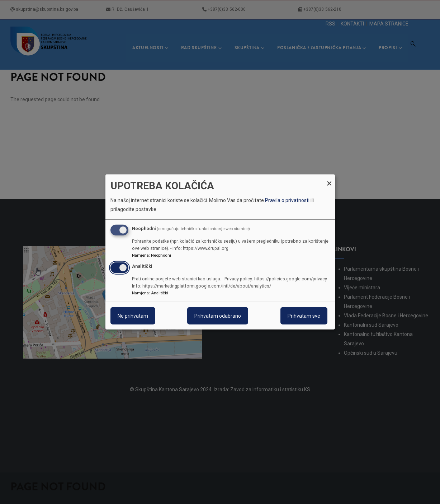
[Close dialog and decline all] (330, 179)
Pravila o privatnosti (287, 200)
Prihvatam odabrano (218, 316)
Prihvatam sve (304, 316)
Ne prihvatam (133, 316)
